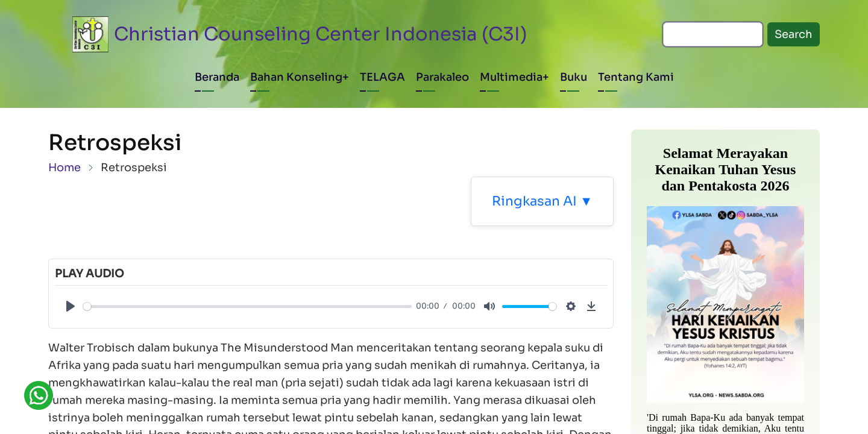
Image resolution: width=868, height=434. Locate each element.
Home (64, 168)
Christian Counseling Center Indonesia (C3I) (321, 34)
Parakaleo (442, 77)
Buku (574, 77)
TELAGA (382, 77)
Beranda (217, 77)
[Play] (71, 306)
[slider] (247, 307)
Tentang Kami (636, 77)
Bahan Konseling (296, 77)
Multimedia (511, 77)
